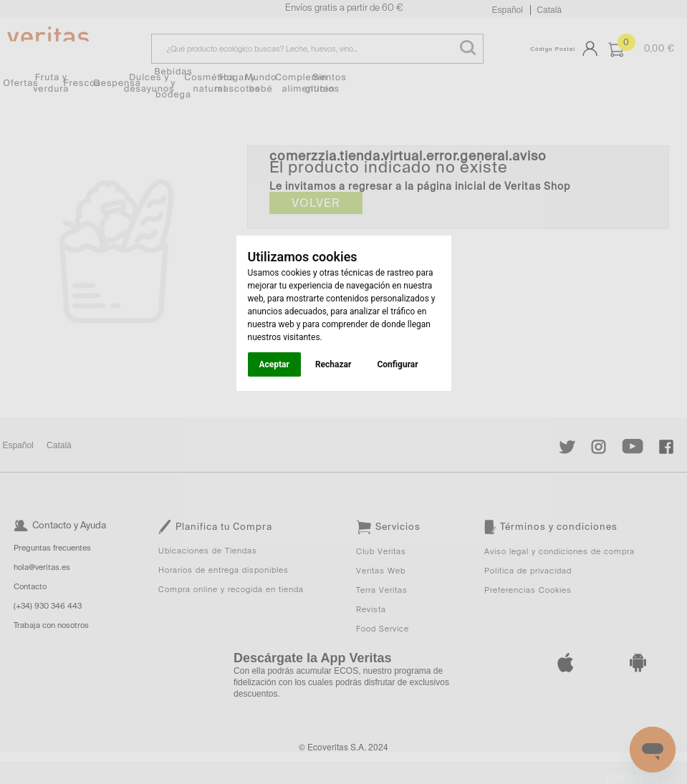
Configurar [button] (397, 364)
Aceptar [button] (274, 364)
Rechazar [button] (333, 364)
